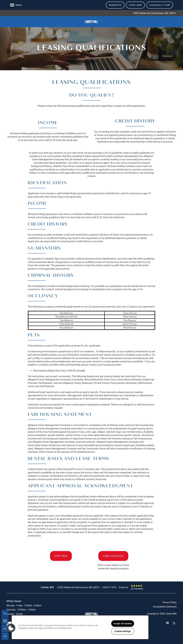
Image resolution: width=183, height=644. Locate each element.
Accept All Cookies (123, 624)
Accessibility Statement (165, 610)
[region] (80, 627)
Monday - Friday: (15, 609)
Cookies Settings (123, 631)
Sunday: (11, 618)
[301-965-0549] (5, 613)
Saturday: (11, 613)
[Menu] (16, 5)
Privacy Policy (169, 606)
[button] (115, 5)
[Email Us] (5, 621)
